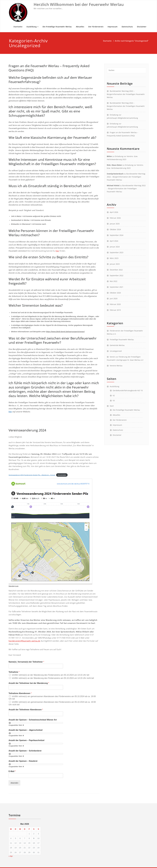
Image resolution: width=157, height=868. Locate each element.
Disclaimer (142, 27)
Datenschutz (127, 27)
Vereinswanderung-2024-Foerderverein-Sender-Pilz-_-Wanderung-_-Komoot (32, 475)
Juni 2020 (114, 298)
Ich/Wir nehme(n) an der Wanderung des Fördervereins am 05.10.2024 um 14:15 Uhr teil (51, 675)
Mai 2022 (114, 281)
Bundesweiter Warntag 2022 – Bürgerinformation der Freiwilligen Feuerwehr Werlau (126, 94)
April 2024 (114, 241)
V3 (114, 401)
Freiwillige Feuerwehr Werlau (122, 340)
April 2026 (114, 212)
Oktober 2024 (115, 229)
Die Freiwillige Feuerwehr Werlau (57, 27)
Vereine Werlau (116, 366)
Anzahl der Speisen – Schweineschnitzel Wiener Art (33, 720)
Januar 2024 (115, 247)
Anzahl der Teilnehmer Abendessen (26, 710)
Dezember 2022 (116, 270)
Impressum (113, 27)
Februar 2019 (115, 310)
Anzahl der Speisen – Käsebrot (23, 761)
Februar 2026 (115, 218)
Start (112, 406)
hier (57, 251)
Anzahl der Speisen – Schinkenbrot (25, 751)
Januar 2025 (115, 224)
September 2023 (117, 252)
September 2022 (117, 275)
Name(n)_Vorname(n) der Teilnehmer (26, 662)
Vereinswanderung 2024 (27, 430)
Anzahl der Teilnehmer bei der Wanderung (29, 683)
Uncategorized (116, 351)
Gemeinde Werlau (117, 345)
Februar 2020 (115, 304)
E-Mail (12, 771)
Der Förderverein (96, 27)
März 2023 (114, 258)
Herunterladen (62, 475)
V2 (114, 395)
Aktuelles (80, 27)
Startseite (18, 27)
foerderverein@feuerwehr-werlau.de (24, 641)
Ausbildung (32, 27)
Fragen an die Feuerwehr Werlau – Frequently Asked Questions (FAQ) (49, 68)
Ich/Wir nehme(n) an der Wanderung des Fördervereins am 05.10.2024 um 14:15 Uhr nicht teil (53, 678)
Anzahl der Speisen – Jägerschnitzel (26, 730)
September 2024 (117, 235)
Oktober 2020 (115, 293)
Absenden (14, 783)
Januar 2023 (115, 264)
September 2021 (117, 287)
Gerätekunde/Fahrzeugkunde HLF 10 (128, 390)
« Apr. (11, 856)
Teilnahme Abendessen (20, 693)
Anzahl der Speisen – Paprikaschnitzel (26, 740)
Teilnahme (14, 672)
